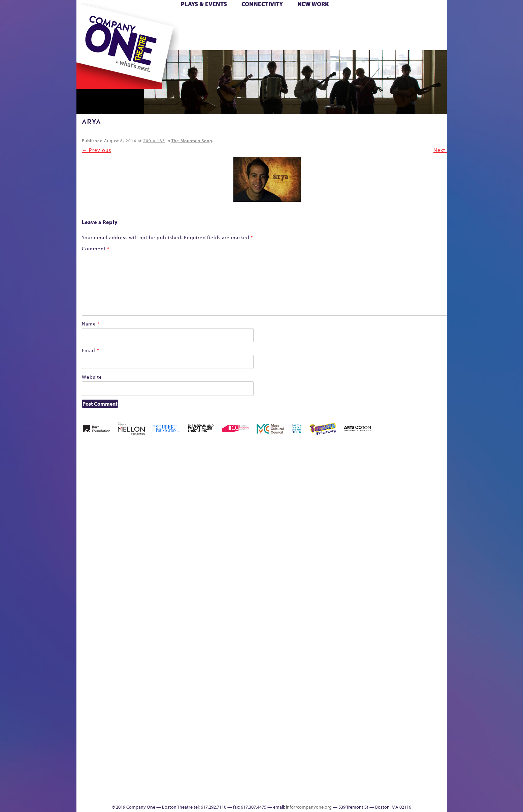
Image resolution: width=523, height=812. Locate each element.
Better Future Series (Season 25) (212, 480)
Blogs (324, 733)
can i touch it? (309, 490)
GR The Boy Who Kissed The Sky (409, 470)
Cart (326, 20)
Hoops (102, 30)
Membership (174, 612)
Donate (372, 20)
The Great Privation (129, 784)
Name (91, 324)
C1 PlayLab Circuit (326, 642)
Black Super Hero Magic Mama (253, 480)
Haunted (425, 501)
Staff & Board (395, 602)
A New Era (125, 490)
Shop (383, 30)
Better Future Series (183, 490)
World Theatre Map (326, 713)
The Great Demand (114, 784)
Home (88, 20)
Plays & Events (204, 4)
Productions (287, 794)
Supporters (385, 794)
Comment (96, 248)
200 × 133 (154, 140)
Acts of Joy (153, 490)
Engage (330, 40)
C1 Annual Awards (396, 784)
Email (90, 350)
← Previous (96, 150)
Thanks (359, 40)
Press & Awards (428, 40)
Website (92, 377)
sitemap (232, 40)
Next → (443, 150)
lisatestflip (159, 612)
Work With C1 (197, 784)
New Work (313, 4)
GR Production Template (399, 490)
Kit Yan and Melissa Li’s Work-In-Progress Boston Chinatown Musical (131, 561)
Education (384, 501)
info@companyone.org (309, 807)
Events (325, 794)
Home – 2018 (437, 490)
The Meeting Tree (171, 784)
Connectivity (262, 4)
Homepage (88, 612)
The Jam (161, 40)
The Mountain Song (192, 140)
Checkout (341, 501)
